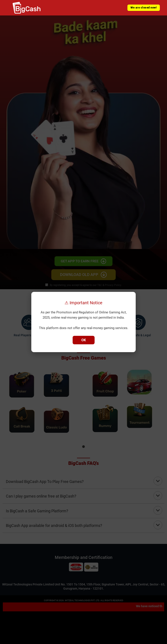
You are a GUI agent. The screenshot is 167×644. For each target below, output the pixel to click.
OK (84, 340)
